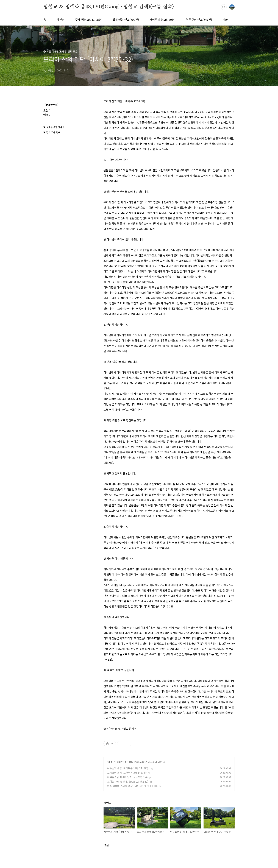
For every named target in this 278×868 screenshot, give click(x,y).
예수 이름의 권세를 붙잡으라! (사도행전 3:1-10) (132, 786)
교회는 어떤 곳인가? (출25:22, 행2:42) (128, 782)
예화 (225, 19)
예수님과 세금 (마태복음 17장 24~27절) (128, 768)
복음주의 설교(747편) (199, 19)
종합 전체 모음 (136, 762)
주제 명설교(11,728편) (89, 19)
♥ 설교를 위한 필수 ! (54, 127)
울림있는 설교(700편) (126, 19)
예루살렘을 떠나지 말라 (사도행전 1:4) (127, 777)
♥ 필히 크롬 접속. (52, 132)
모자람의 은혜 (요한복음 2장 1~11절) (127, 773)
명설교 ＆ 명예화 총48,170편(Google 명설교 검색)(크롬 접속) (109, 7)
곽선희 (61, 19)
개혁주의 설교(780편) (162, 19)
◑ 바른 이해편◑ (117, 762)
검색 (224, 7)
